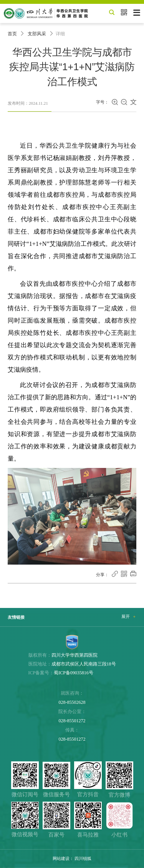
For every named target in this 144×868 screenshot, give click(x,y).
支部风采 (37, 34)
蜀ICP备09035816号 (74, 673)
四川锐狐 (83, 858)
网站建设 (61, 858)
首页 (12, 34)
